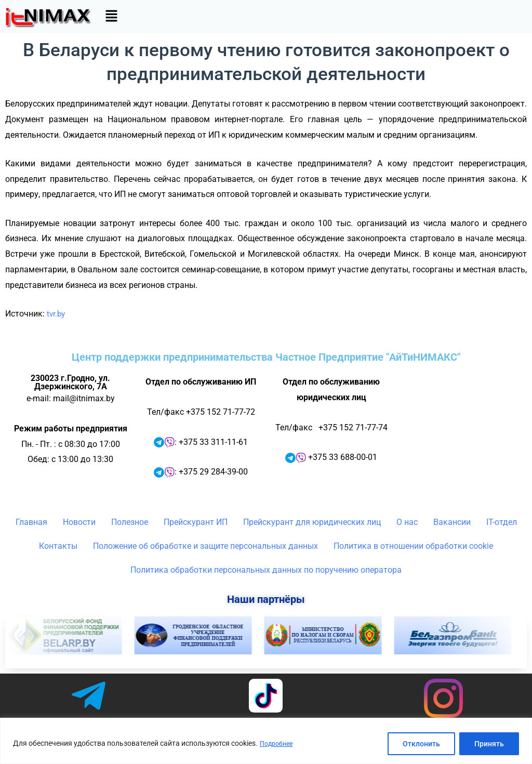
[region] (266, 741)
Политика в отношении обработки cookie (413, 546)
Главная (31, 522)
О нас (407, 522)
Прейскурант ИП (196, 522)
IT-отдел (502, 522)
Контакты (58, 546)
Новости (79, 522)
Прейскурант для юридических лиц (312, 522)
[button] (111, 17)
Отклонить (421, 744)
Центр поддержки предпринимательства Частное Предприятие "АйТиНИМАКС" (266, 357)
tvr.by (57, 314)
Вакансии (452, 522)
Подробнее (278, 744)
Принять (489, 744)
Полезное (130, 522)
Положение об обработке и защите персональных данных (205, 546)
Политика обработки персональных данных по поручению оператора (266, 570)
